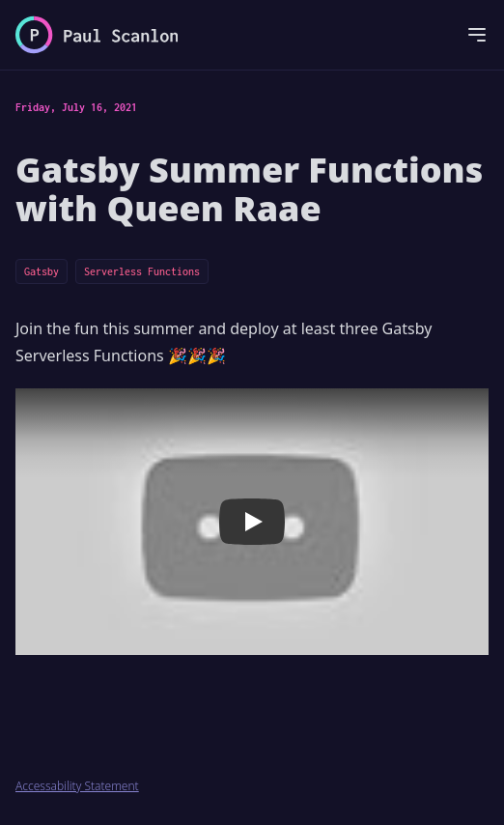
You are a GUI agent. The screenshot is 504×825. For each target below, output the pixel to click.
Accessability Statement (77, 786)
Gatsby (42, 271)
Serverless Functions (142, 271)
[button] (252, 522)
